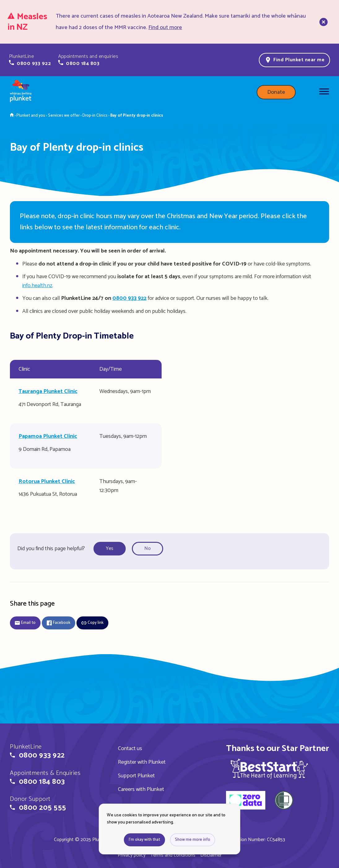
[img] (269, 769)
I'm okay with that (144, 840)
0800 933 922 (129, 298)
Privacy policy (132, 855)
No (148, 548)
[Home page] (21, 92)
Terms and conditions (173, 855)
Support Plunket (136, 776)
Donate (276, 92)
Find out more (165, 28)
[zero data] (246, 801)
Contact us (130, 749)
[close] (323, 22)
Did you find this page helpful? (51, 549)
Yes (110, 548)
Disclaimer (211, 855)
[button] (30, 60)
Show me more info (193, 840)
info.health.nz (37, 286)
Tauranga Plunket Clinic (48, 391)
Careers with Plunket (141, 789)
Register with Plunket (142, 762)
